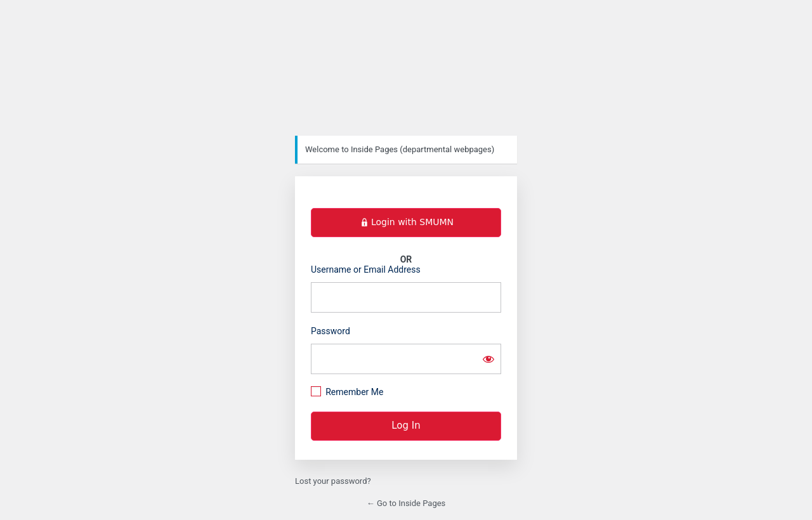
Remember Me (354, 392)
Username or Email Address (366, 270)
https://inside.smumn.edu (406, 73)
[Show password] (488, 359)
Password (331, 331)
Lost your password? (333, 481)
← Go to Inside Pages (406, 503)
